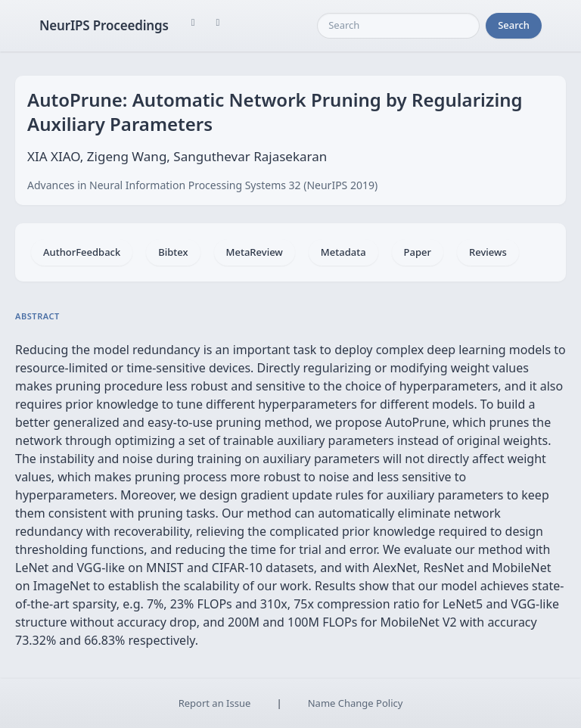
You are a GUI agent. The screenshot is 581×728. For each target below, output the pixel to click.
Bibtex (173, 252)
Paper (418, 252)
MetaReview (255, 252)
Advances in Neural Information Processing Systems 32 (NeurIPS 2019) (202, 185)
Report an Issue (215, 703)
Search (514, 25)
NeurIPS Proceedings (104, 25)
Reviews (488, 252)
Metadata (343, 252)
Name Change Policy (356, 703)
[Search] (398, 26)
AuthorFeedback (82, 252)
